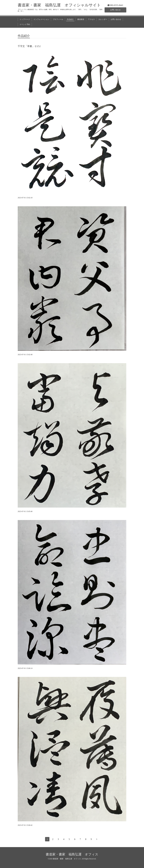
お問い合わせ (115, 10)
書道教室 (81, 19)
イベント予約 (25, 24)
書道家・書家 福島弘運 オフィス (72, 854)
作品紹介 (70, 19)
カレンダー (103, 19)
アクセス (91, 19)
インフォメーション (41, 19)
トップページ (25, 19)
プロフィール (58, 19)
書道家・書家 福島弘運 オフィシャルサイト (59, 5)
